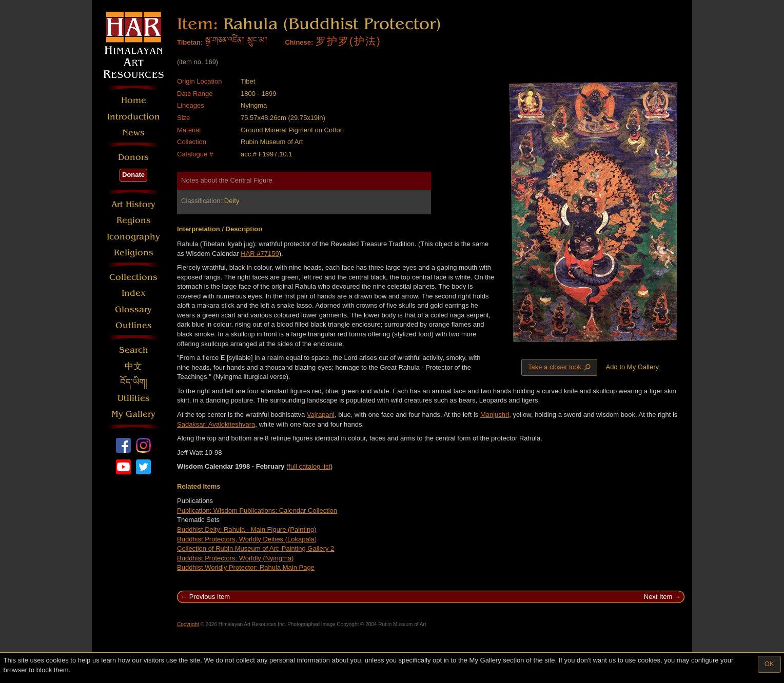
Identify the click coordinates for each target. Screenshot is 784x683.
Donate (133, 175)
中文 (133, 366)
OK (769, 664)
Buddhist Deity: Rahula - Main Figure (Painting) (247, 529)
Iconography (133, 237)
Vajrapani (321, 415)
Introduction (134, 117)
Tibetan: (190, 42)
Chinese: (299, 42)
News (133, 133)
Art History (133, 204)
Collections (133, 277)
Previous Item (210, 597)
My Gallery (133, 414)
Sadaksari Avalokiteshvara (216, 424)
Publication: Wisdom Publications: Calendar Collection (257, 510)
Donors (133, 157)
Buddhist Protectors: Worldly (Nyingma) (235, 558)
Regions (134, 220)
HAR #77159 (260, 254)
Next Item (658, 597)
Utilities (134, 398)
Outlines (134, 325)
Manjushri (495, 415)
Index (134, 293)
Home (134, 100)
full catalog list (309, 466)
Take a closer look (560, 367)
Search (134, 350)
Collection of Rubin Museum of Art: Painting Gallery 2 (256, 548)
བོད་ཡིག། (134, 382)
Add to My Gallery (632, 367)
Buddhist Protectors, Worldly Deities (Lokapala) (247, 539)
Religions (134, 253)
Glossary (133, 309)
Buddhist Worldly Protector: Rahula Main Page (246, 567)
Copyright (188, 624)
